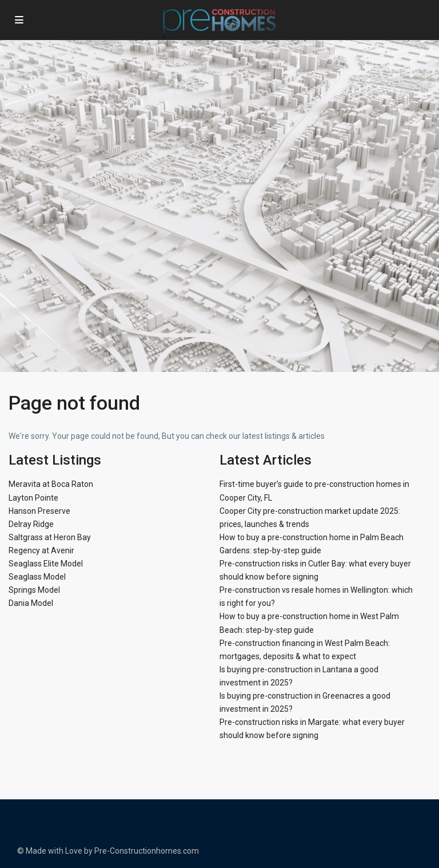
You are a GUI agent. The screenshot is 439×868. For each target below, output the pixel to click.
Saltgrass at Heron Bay (50, 537)
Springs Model (34, 590)
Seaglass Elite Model (46, 564)
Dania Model (31, 603)
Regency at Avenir (41, 550)
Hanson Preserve (39, 511)
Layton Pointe (33, 498)
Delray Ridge (31, 524)
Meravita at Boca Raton (51, 484)
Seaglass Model (37, 577)
